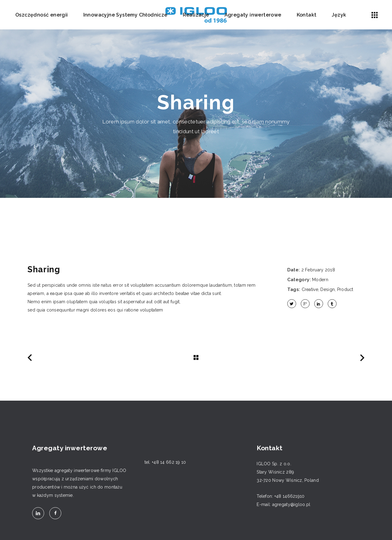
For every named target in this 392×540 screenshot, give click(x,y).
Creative (310, 289)
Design (328, 289)
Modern (320, 280)
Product (345, 289)
